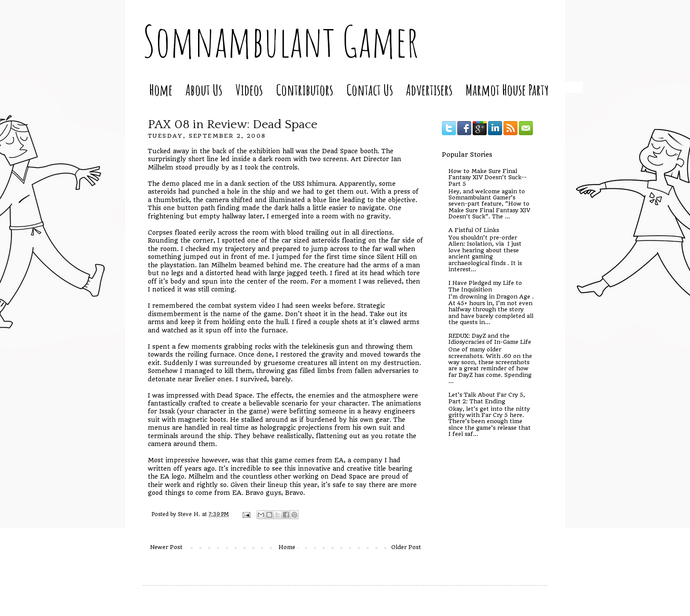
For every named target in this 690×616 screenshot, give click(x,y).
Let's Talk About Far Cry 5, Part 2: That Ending (487, 398)
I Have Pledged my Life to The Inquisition (485, 286)
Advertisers (429, 90)
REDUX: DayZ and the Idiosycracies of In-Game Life (490, 339)
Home (161, 90)
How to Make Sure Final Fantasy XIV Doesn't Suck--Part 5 (488, 177)
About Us (204, 90)
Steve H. (190, 514)
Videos (249, 90)
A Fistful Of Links (474, 230)
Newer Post (166, 547)
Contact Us (370, 90)
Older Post (406, 547)
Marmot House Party (507, 90)
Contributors (305, 90)
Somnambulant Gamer (281, 41)
